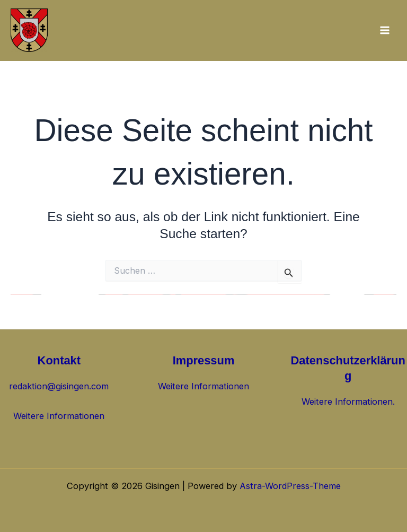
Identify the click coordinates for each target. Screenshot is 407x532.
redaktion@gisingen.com (59, 386)
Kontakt (59, 360)
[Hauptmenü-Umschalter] (384, 30)
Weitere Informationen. (348, 402)
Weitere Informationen (59, 416)
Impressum (204, 360)
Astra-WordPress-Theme (290, 486)
